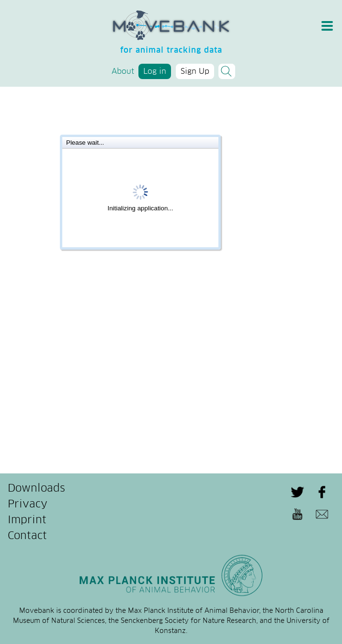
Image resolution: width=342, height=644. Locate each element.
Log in (155, 71)
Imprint (27, 520)
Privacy (28, 505)
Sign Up (195, 71)
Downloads (36, 489)
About (123, 71)
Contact (27, 536)
